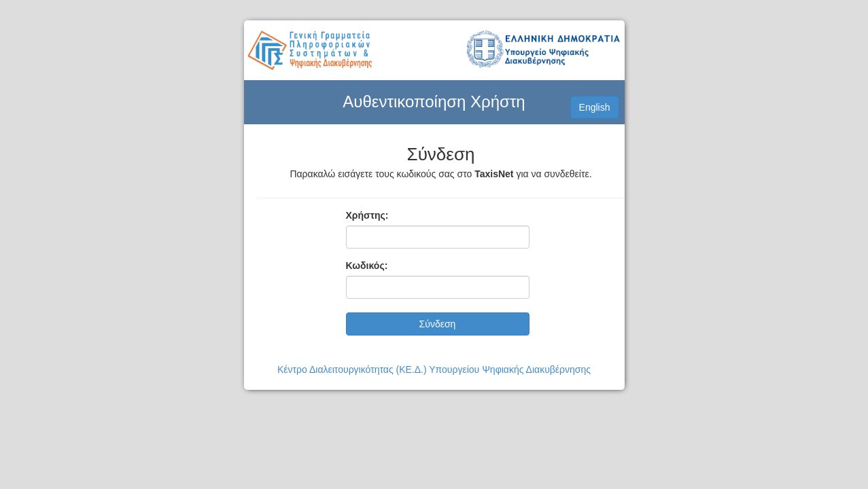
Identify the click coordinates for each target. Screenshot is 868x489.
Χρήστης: (367, 215)
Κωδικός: (367, 266)
